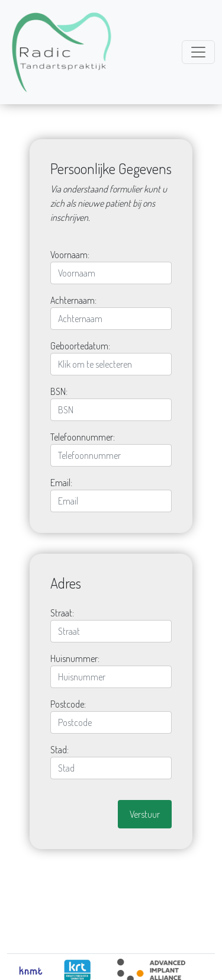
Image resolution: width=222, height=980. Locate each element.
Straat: (62, 613)
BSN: (59, 391)
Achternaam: (73, 300)
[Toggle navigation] (198, 52)
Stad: (59, 750)
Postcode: (68, 704)
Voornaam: (70, 255)
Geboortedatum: (80, 346)
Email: (61, 483)
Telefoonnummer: (83, 437)
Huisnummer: (75, 658)
